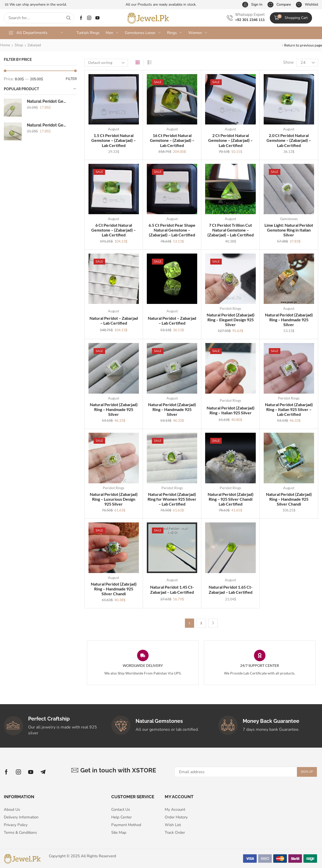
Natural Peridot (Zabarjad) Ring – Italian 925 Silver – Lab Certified (289, 409)
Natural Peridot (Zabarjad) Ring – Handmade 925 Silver (289, 320)
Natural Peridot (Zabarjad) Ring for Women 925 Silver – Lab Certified (172, 499)
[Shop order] (106, 63)
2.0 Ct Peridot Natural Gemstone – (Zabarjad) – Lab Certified (289, 140)
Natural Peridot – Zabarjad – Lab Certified (114, 321)
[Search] (69, 18)
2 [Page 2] (201, 623)
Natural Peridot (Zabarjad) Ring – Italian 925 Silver (231, 410)
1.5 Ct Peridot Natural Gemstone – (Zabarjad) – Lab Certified (114, 140)
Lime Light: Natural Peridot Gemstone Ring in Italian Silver (289, 230)
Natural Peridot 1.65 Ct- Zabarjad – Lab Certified (231, 589)
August (114, 129)
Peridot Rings (230, 308)
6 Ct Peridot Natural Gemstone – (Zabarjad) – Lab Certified (114, 230)
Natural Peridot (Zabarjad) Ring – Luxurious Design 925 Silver (114, 499)
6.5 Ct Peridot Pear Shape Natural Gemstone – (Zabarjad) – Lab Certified (172, 230)
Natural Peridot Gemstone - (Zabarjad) (48, 103)
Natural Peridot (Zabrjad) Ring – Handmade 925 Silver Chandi (289, 499)
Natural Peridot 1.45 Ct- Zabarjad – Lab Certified (172, 589)
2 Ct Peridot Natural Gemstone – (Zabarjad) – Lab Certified (230, 140)
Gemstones (289, 219)
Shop (19, 45)
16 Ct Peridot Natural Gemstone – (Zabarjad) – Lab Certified (172, 140)
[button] (252, 5)
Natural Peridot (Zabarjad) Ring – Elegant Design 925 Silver (231, 320)
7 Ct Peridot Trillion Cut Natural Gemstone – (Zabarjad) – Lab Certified (231, 230)
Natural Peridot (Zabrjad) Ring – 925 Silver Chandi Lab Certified (231, 499)
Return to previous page (303, 45)
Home (5, 45)
